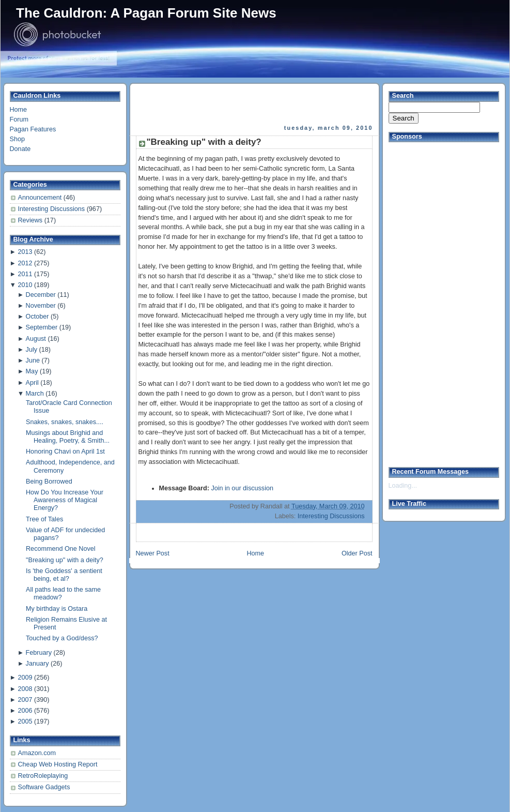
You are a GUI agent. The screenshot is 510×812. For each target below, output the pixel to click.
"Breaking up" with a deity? (65, 560)
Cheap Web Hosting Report (58, 764)
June (33, 360)
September (42, 327)
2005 (25, 721)
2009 (25, 678)
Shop (17, 139)
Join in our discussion (242, 488)
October (37, 317)
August (36, 339)
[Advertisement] (255, 104)
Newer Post (153, 553)
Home (19, 110)
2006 (25, 711)
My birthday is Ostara (57, 609)
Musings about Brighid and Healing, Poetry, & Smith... (68, 437)
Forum (19, 119)
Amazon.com (37, 753)
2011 (25, 274)
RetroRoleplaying (43, 776)
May (32, 371)
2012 (25, 263)
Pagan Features (33, 129)
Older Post (357, 553)
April (32, 383)
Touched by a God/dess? (62, 638)
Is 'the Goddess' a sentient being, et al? (64, 575)
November (41, 306)
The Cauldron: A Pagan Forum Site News (146, 13)
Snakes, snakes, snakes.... (65, 422)
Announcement (41, 198)
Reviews (31, 220)
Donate (20, 149)
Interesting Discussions (52, 209)
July (32, 350)
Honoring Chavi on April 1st (65, 452)
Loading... (403, 486)
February (39, 653)
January (37, 664)
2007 (25, 700)
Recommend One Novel (61, 549)
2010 (25, 285)
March (35, 394)
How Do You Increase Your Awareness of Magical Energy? (65, 500)
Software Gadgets (44, 787)
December (41, 295)
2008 (25, 689)
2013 (25, 252)
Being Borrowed (49, 482)
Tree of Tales (44, 519)
